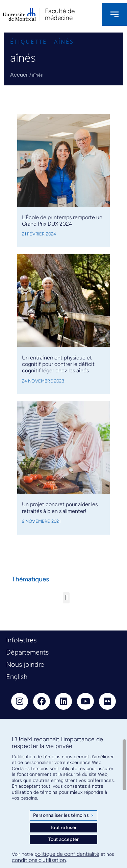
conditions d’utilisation (39, 860)
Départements (27, 652)
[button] (66, 598)
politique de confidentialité (67, 854)
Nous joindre (25, 664)
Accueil (19, 75)
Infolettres (21, 640)
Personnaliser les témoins (63, 815)
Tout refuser (63, 828)
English (17, 677)
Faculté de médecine (60, 14)
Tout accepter (64, 839)
